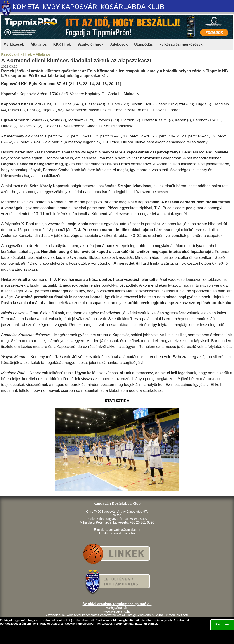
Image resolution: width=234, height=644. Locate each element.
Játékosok (119, 44)
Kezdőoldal (10, 54)
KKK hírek (62, 44)
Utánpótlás (143, 44)
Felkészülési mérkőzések (181, 44)
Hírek (27, 54)
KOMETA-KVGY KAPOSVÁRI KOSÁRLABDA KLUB (88, 7)
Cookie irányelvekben (80, 624)
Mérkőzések (14, 44)
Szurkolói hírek (90, 44)
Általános (39, 44)
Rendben (222, 624)
